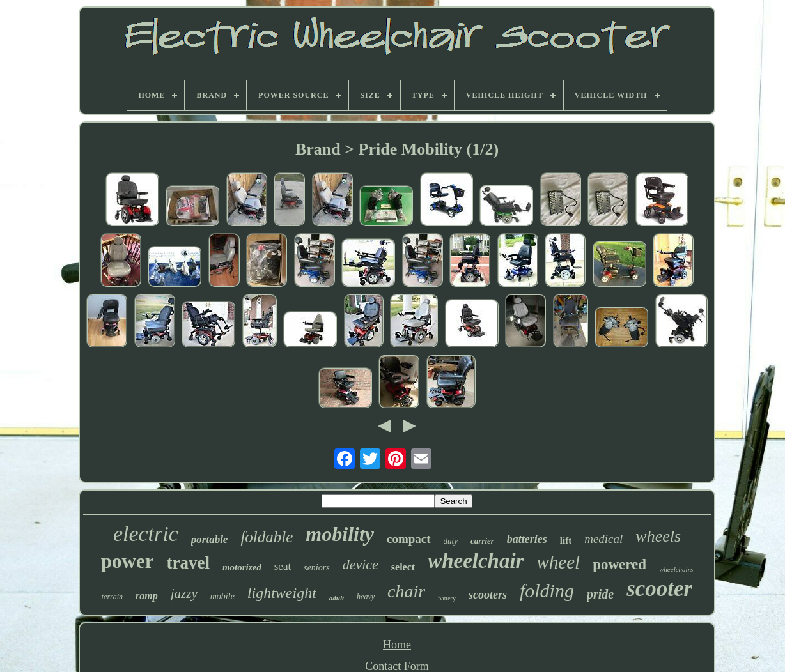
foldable (267, 537)
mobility (340, 534)
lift (566, 540)
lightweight (282, 593)
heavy (366, 597)
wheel (558, 562)
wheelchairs (676, 569)
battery (447, 598)
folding (547, 591)
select (403, 567)
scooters (488, 595)
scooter (659, 589)
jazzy (184, 593)
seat (283, 566)
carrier (482, 541)
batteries (527, 539)
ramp (147, 596)
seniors (316, 568)
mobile (222, 596)
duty (451, 541)
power (128, 561)
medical (603, 539)
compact (409, 539)
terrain (112, 597)
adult (337, 598)
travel (188, 563)
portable (210, 539)
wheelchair (476, 561)
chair (406, 591)
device (361, 564)
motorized (242, 567)
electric (146, 534)
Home (397, 645)
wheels (658, 536)
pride (600, 594)
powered (619, 564)
